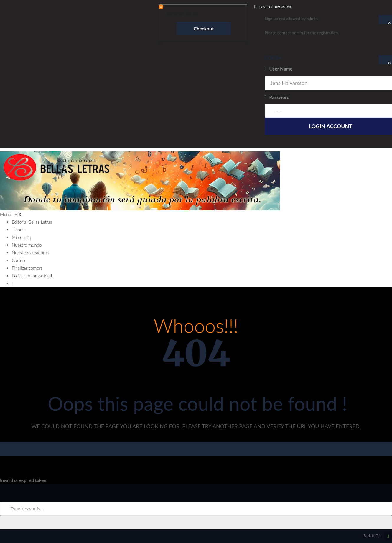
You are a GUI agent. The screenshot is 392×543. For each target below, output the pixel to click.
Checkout (204, 28)
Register (283, 7)
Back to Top (378, 536)
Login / (266, 7)
